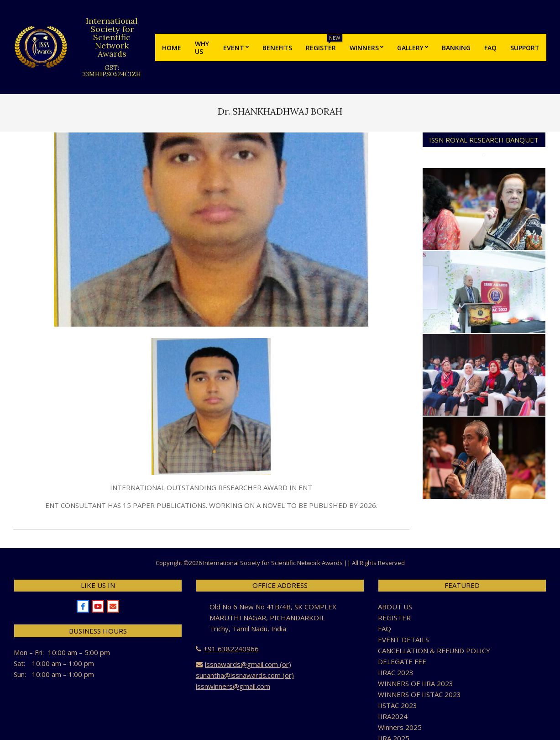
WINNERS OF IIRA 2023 (416, 683)
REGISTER (394, 618)
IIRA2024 (393, 716)
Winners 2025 (400, 727)
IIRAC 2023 (396, 672)
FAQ (385, 629)
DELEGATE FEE (402, 661)
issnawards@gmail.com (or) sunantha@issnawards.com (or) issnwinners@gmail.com (245, 675)
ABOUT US (395, 607)
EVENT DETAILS (403, 640)
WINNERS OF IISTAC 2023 (419, 694)
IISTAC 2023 (398, 705)
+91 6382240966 (231, 649)
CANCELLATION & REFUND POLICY (434, 650)
